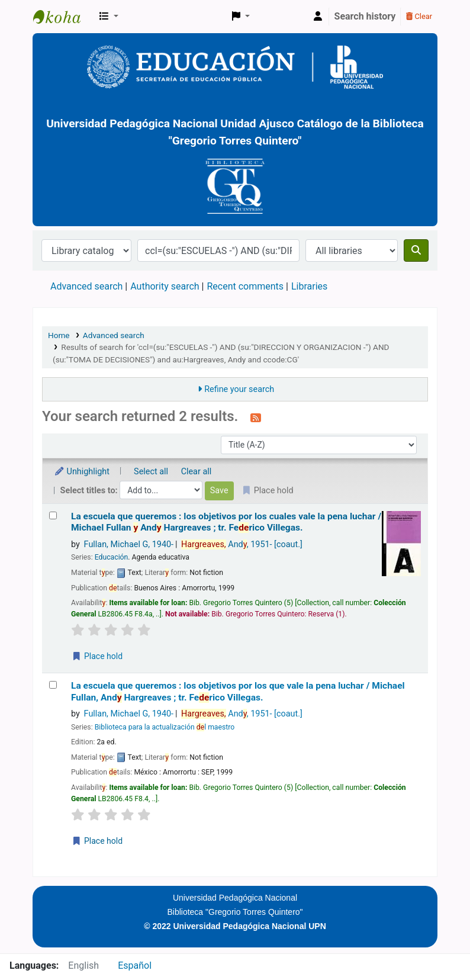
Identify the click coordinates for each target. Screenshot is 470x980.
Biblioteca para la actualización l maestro (165, 727)
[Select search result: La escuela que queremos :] (53, 515)
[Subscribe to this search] (256, 417)
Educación (112, 557)
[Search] (416, 250)
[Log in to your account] (318, 17)
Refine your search (239, 389)
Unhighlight (82, 472)
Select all (151, 472)
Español (135, 965)
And (242, 544)
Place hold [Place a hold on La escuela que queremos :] (97, 656)
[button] (109, 17)
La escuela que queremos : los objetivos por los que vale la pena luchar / (238, 691)
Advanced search (86, 286)
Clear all (197, 472)
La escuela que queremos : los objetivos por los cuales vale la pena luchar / (226, 522)
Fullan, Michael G (129, 544)
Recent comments (245, 286)
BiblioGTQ (63, 17)
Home (59, 335)
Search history (365, 16)
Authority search (165, 286)
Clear (419, 16)
